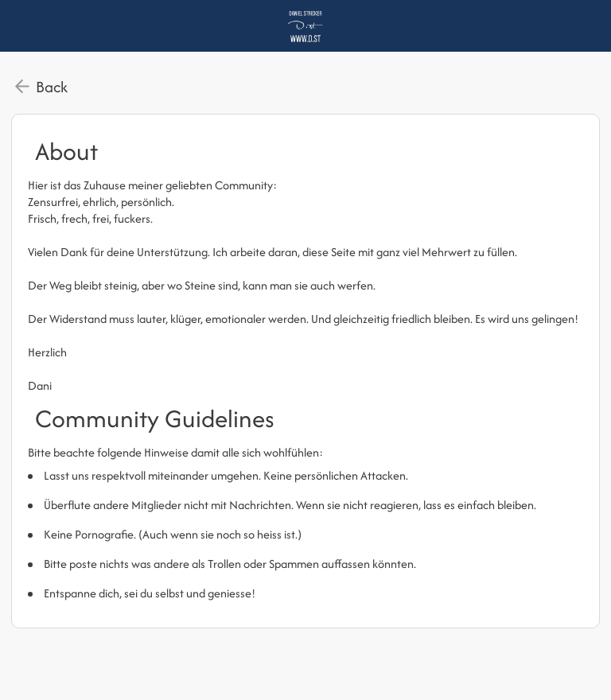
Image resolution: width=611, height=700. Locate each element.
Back (52, 87)
